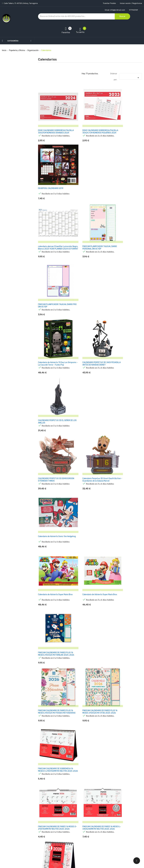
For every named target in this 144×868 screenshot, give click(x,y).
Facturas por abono (94, 831)
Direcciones (91, 835)
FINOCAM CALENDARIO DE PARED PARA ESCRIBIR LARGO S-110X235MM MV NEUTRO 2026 (90, 630)
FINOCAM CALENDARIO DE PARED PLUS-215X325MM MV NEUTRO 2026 (126, 780)
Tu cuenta (91, 807)
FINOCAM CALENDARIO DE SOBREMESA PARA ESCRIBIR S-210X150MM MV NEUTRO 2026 (51, 478)
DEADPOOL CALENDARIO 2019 (123, 122)
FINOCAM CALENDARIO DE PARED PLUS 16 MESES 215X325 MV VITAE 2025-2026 (89, 377)
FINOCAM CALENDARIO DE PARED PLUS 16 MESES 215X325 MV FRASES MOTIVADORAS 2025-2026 (54, 377)
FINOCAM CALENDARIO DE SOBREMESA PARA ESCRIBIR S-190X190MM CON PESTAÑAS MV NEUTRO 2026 (87, 479)
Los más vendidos (46, 817)
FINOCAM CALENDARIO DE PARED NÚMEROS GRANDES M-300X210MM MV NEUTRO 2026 (89, 731)
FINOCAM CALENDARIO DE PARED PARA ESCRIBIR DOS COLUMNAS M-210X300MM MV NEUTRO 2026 (89, 680)
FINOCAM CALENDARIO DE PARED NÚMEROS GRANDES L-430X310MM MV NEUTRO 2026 (125, 731)
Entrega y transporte (71, 812)
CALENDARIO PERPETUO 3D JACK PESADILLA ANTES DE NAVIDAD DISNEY (88, 225)
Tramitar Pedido (109, 3)
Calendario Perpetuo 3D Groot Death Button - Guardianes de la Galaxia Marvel (90, 276)
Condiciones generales (72, 821)
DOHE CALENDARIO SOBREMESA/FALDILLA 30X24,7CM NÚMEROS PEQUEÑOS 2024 (89, 124)
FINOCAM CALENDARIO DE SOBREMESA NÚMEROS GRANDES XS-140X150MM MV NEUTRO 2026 (53, 529)
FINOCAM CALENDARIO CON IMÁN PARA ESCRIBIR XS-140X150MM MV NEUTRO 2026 (53, 579)
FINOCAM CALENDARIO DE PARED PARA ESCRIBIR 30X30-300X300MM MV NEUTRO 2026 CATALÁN (126, 680)
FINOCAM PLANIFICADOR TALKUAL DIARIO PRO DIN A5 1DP (124, 174)
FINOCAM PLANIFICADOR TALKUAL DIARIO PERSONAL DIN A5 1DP (88, 174)
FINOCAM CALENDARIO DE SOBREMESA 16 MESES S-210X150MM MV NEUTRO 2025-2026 (126, 377)
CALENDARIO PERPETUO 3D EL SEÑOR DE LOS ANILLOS (123, 224)
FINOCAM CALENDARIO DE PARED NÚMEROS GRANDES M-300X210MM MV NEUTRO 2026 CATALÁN (89, 781)
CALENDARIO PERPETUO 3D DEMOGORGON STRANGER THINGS (53, 275)
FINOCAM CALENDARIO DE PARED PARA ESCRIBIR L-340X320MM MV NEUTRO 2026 (53, 630)
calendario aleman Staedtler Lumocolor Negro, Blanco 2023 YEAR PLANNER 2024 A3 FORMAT (54, 175)
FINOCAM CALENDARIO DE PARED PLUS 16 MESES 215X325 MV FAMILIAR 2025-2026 (124, 326)
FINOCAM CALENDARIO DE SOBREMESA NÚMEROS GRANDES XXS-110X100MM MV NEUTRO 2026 (125, 478)
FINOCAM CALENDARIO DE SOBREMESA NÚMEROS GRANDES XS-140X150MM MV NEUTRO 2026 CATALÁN (124, 530)
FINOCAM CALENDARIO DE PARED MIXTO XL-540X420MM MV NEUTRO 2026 (53, 781)
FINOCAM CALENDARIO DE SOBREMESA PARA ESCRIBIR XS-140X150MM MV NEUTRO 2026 (124, 427)
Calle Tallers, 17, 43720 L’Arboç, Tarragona (21, 3)
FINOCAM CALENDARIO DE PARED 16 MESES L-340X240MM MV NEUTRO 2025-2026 (89, 427)
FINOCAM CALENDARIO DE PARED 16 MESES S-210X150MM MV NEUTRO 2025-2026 (53, 427)
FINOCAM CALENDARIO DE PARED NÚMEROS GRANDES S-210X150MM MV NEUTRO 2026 (53, 731)
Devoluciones (68, 826)
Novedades (43, 812)
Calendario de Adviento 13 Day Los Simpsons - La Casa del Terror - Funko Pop (53, 225)
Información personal (95, 812)
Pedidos (89, 826)
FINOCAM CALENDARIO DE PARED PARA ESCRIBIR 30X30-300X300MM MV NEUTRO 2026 (126, 579)
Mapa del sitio (68, 840)
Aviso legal (67, 817)
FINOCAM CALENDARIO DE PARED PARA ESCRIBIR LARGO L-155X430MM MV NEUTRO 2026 (54, 680)
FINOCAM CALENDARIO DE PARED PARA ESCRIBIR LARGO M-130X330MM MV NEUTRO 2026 (124, 630)
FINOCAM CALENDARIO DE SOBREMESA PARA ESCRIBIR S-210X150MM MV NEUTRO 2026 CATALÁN (87, 530)
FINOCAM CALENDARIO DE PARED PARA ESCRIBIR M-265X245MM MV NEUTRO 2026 (89, 579)
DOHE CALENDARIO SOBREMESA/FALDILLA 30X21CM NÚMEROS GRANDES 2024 (52, 124)
